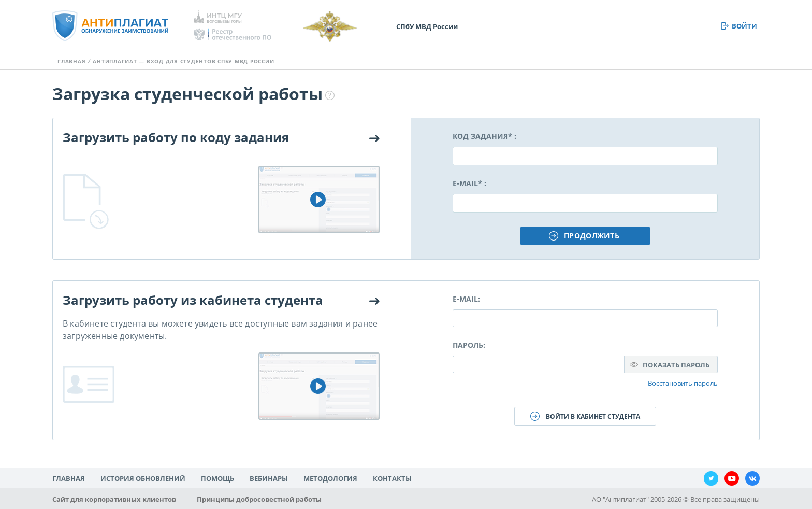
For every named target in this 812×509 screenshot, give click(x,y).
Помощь (218, 478)
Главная (71, 61)
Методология (330, 478)
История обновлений (143, 478)
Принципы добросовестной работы (259, 499)
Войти (744, 26)
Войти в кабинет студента (593, 416)
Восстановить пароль (683, 383)
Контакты (392, 478)
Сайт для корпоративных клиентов (114, 499)
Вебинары (269, 478)
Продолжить (592, 236)
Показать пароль (676, 365)
